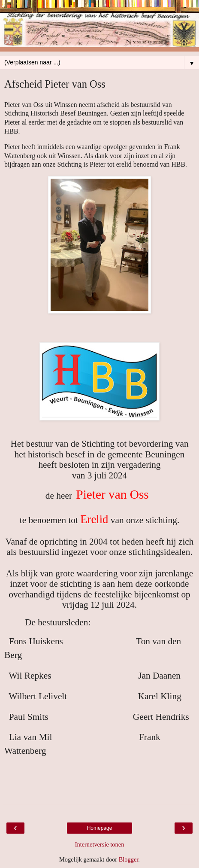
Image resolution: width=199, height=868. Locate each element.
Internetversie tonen (100, 844)
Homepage (100, 828)
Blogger (129, 859)
